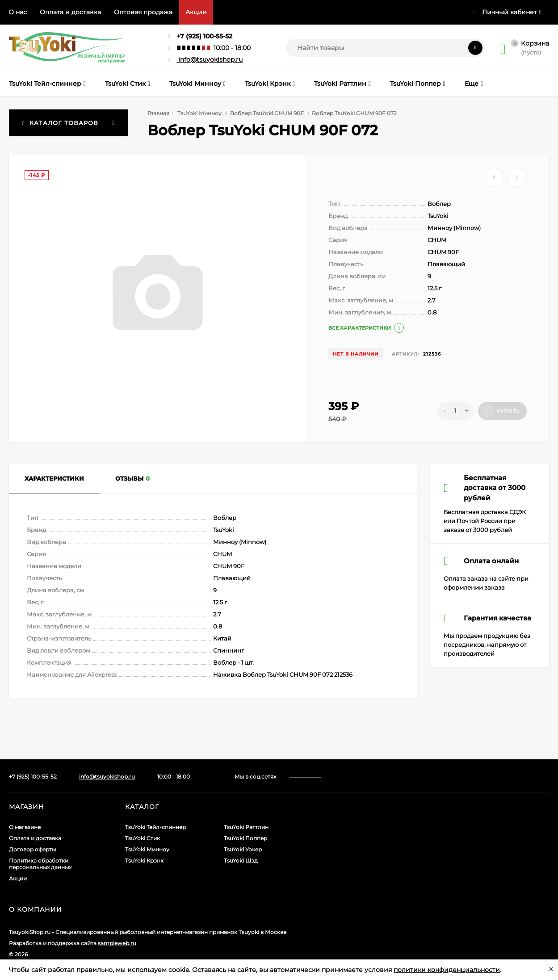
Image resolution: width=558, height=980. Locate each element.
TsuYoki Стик (143, 838)
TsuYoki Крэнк (144, 861)
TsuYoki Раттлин (246, 827)
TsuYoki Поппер (245, 838)
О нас (18, 12)
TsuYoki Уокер (243, 849)
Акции (196, 12)
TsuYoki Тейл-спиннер (155, 827)
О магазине (25, 827)
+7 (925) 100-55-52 (204, 36)
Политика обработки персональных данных (40, 864)
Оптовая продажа (143, 12)
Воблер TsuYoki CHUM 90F (267, 113)
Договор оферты (32, 849)
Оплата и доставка (70, 12)
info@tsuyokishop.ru (206, 59)
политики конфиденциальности (447, 970)
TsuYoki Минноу (199, 113)
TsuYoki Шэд (241, 861)
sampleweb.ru (117, 943)
